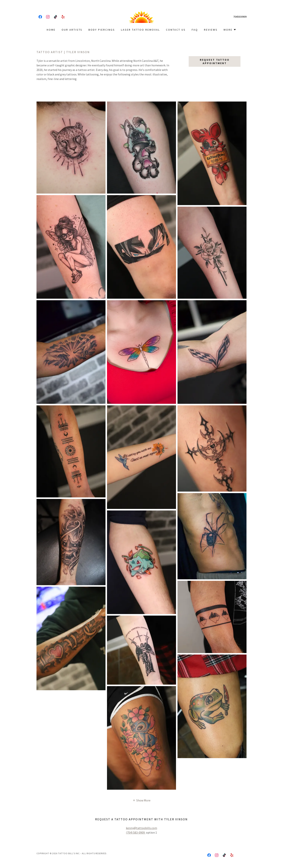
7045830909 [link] (240, 17)
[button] (230, 30)
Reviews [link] (211, 30)
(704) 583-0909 (136, 832)
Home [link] (51, 30)
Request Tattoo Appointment (215, 61)
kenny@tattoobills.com (141, 828)
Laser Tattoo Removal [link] (140, 30)
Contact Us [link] (176, 30)
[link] (40, 17)
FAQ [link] (195, 30)
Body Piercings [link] (102, 30)
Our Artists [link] (72, 30)
